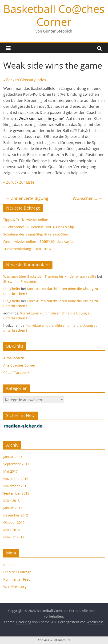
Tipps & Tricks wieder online (26, 220)
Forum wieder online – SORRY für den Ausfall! (39, 241)
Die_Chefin (12, 289)
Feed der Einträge (17, 572)
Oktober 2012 (14, 522)
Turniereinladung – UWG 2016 (27, 249)
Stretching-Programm (20, 281)
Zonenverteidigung (27, 198)
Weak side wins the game (41, 119)
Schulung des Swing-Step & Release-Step (36, 234)
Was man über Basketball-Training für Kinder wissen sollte (50, 276)
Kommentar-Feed (17, 579)
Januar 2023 (13, 457)
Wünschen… (88, 198)
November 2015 (16, 486)
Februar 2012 (14, 537)
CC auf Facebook (16, 373)
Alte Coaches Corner (19, 365)
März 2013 (12, 501)
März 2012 (12, 530)
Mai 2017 (10, 471)
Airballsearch (14, 358)
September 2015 (16, 493)
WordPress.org (15, 587)
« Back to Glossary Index (25, 80)
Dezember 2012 (16, 515)
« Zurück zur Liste (19, 182)
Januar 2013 (13, 508)
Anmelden (11, 565)
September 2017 (16, 464)
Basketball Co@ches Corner (54, 15)
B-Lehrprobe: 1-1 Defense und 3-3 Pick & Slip (39, 227)
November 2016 (16, 479)
